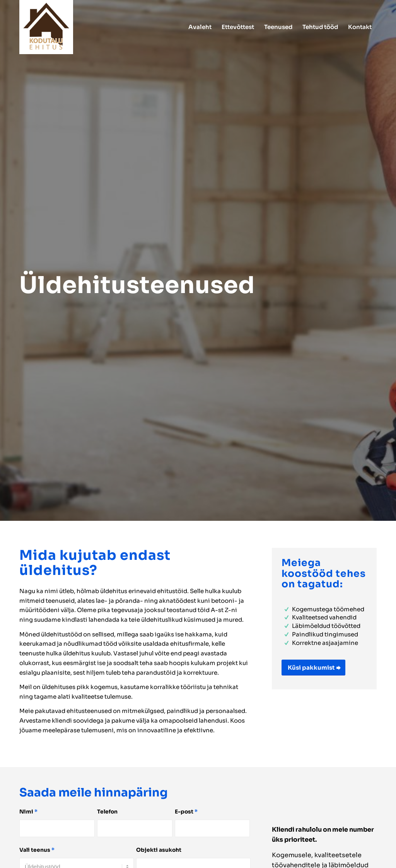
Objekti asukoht (159, 850)
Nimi (28, 812)
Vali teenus (37, 850)
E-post (186, 812)
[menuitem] (200, 27)
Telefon (107, 812)
